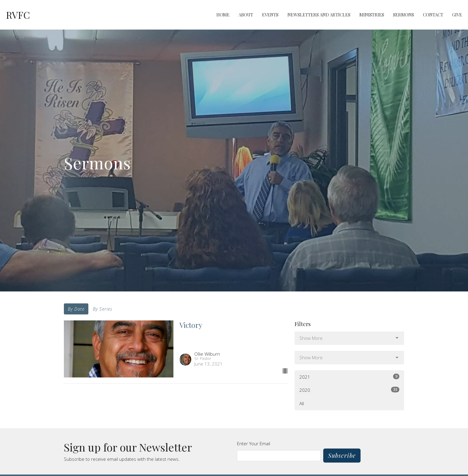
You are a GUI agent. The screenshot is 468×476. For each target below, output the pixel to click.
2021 (349, 377)
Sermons (404, 15)
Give (457, 15)
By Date (76, 309)
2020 (349, 390)
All (302, 403)
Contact (433, 15)
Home (223, 15)
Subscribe (342, 455)
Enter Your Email (254, 443)
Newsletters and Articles (319, 15)
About (246, 15)
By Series (103, 309)
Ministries (372, 15)
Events (270, 15)
